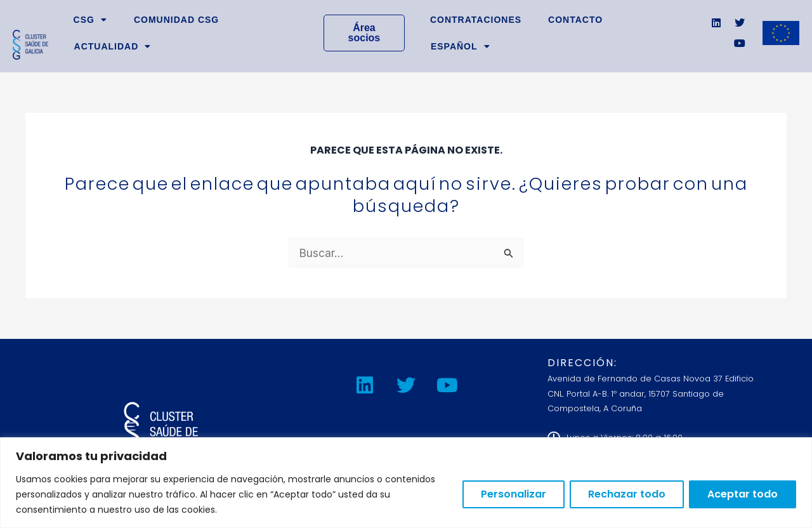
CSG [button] (90, 20)
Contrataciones (476, 20)
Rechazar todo (627, 494)
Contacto (575, 20)
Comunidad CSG (176, 20)
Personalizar (514, 494)
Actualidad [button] (113, 46)
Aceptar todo (743, 494)
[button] (461, 46)
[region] (406, 483)
